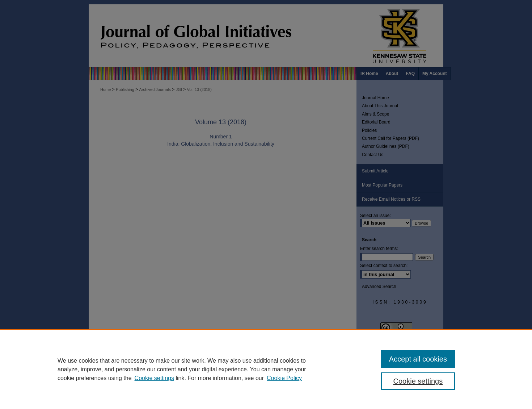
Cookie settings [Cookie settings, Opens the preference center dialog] (418, 381)
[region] (266, 369)
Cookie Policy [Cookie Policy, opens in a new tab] (284, 378)
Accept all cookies (418, 359)
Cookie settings (154, 378)
